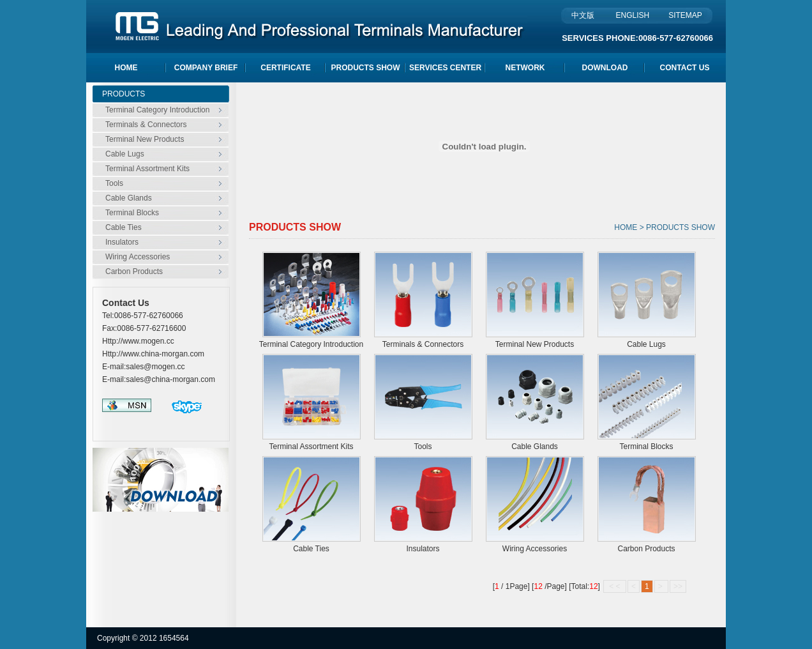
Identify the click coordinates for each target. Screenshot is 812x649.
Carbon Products (134, 271)
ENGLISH (631, 15)
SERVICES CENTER (445, 68)
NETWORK (525, 68)
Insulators (122, 242)
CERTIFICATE (285, 68)
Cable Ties (124, 227)
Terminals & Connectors (146, 125)
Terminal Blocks (132, 213)
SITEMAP (685, 15)
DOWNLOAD (605, 68)
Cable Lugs (125, 154)
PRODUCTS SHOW (366, 68)
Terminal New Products (145, 139)
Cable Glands (129, 198)
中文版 (583, 15)
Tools (114, 183)
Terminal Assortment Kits (147, 169)
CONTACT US (685, 68)
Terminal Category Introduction (157, 110)
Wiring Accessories (138, 257)
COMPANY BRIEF (206, 68)
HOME (126, 68)
